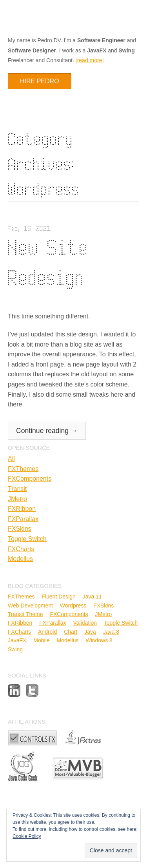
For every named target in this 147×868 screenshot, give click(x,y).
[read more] (90, 60)
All (11, 459)
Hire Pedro (40, 81)
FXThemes (23, 469)
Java (90, 632)
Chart (71, 632)
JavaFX (17, 640)
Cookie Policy (27, 836)
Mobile (41, 640)
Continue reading (47, 431)
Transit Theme (25, 614)
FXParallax (23, 519)
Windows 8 (99, 640)
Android (47, 632)
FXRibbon (22, 509)
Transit (17, 489)
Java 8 (111, 632)
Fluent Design (58, 597)
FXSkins (20, 529)
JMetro (17, 499)
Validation (85, 623)
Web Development (30, 606)
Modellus (20, 559)
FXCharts (21, 549)
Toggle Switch (27, 539)
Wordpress (73, 606)
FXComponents (30, 479)
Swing (15, 649)
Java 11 (92, 597)
